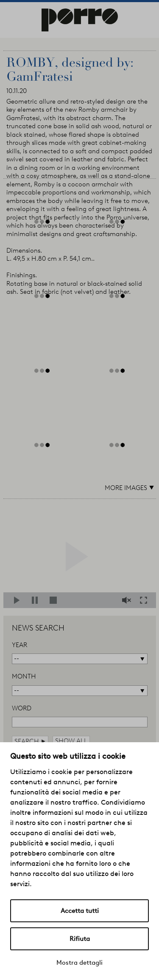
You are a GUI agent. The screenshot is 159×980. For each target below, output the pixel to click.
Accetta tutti (80, 911)
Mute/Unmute (127, 600)
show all (71, 741)
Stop (55, 600)
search (30, 741)
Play (19, 600)
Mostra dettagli (79, 963)
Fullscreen (146, 600)
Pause (37, 600)
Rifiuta (80, 939)
